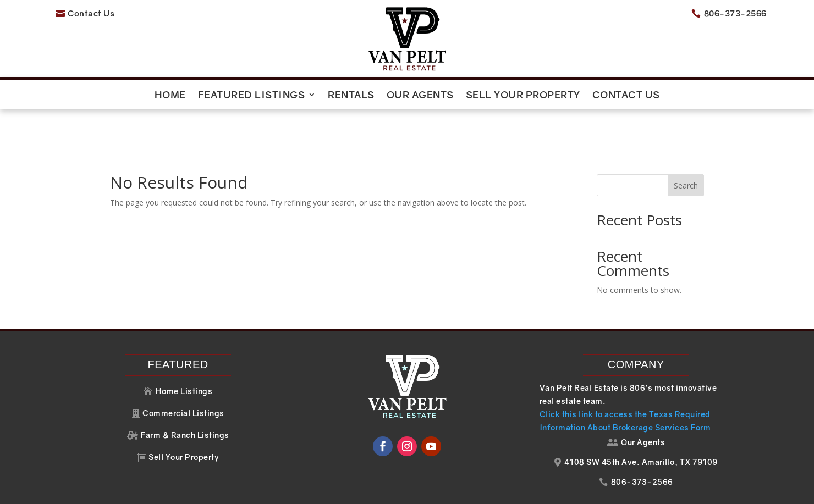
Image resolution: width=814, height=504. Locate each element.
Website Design (521, 490)
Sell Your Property (523, 96)
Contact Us (626, 96)
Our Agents (420, 96)
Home (170, 96)
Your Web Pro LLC (628, 490)
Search (686, 152)
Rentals (351, 96)
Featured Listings (252, 96)
